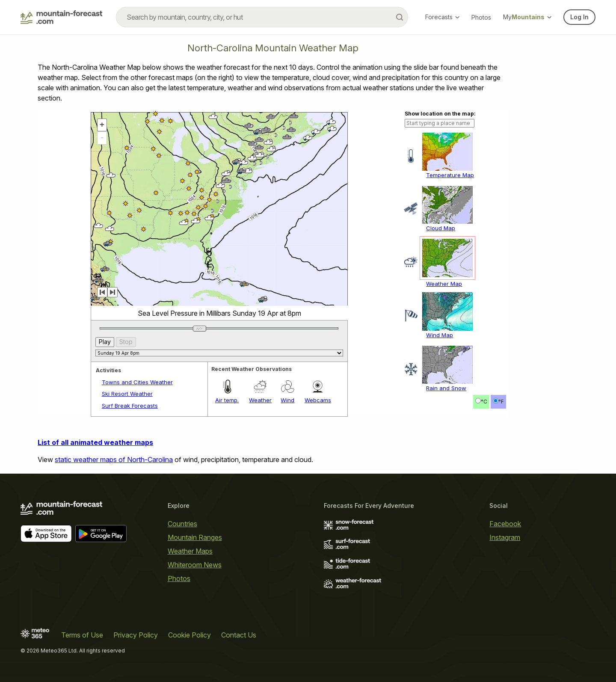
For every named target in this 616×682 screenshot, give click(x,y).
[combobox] (262, 17)
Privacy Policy (136, 635)
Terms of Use (82, 635)
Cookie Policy (190, 635)
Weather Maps (190, 551)
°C (484, 402)
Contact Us (239, 635)
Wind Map (440, 335)
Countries (182, 524)
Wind (287, 400)
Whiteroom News (195, 565)
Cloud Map (441, 228)
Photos (481, 17)
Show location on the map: (440, 114)
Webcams (318, 400)
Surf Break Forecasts (130, 406)
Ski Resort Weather (127, 394)
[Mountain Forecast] (61, 17)
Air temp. (227, 400)
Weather (260, 400)
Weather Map (444, 284)
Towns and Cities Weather (137, 382)
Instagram (505, 537)
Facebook (505, 524)
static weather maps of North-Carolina (114, 460)
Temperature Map (450, 175)
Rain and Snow (446, 388)
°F (501, 402)
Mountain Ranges (195, 537)
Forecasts (442, 17)
